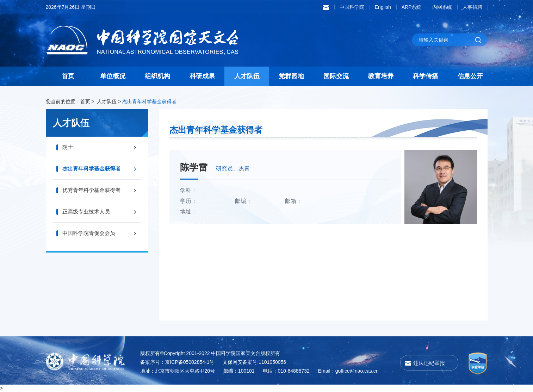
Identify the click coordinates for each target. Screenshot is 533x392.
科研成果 (202, 76)
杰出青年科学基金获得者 (149, 101)
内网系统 (442, 7)
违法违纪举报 (429, 363)
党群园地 (291, 76)
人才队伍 (247, 76)
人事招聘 (472, 7)
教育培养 (381, 76)
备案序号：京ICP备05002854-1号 (177, 362)
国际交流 (336, 76)
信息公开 (470, 76)
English (383, 7)
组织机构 (157, 76)
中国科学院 (352, 7)
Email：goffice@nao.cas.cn (348, 371)
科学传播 (426, 76)
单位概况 (113, 76)
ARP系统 (412, 7)
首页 (68, 76)
